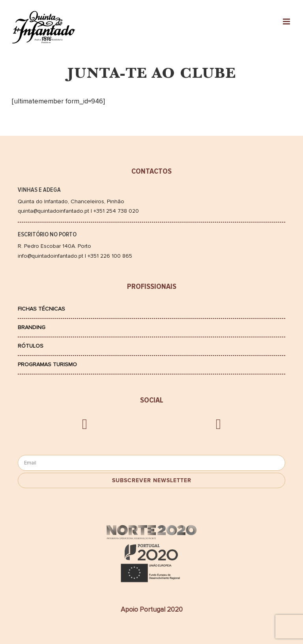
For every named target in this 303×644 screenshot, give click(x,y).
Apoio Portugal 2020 (152, 609)
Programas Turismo (47, 364)
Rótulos (31, 346)
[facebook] (85, 424)
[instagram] (218, 424)
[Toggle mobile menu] (287, 22)
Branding (32, 327)
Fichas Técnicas (41, 309)
